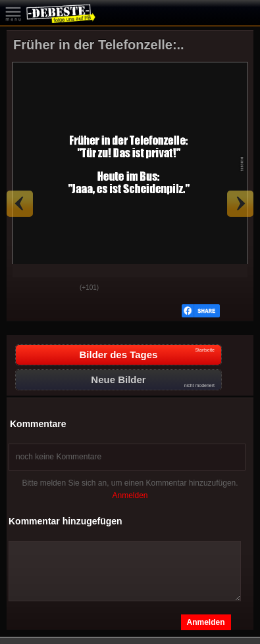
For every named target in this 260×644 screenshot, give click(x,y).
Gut (27, 288)
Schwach (60, 288)
